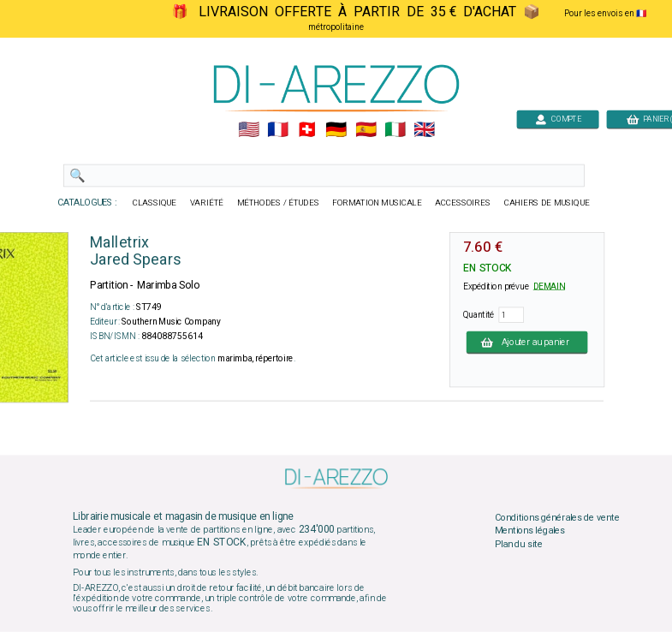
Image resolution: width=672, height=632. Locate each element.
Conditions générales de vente (556, 517)
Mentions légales (529, 531)
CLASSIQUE (154, 203)
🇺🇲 (248, 130)
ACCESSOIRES (463, 203)
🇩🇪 (336, 130)
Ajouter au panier (526, 342)
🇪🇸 (365, 130)
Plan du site (518, 544)
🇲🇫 (278, 130)
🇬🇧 (423, 130)
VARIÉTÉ (206, 203)
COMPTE (557, 119)
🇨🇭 (307, 130)
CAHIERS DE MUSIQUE (546, 203)
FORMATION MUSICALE (377, 203)
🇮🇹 (394, 130)
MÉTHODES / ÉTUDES (277, 203)
